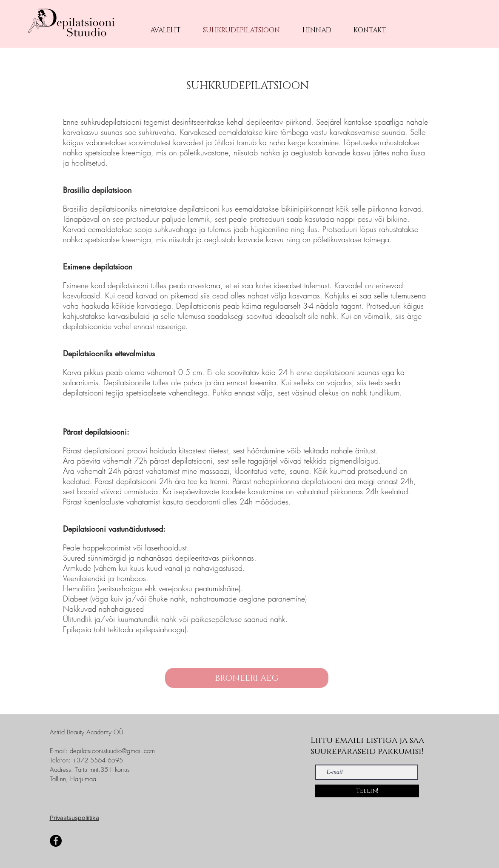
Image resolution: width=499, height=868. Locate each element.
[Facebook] (56, 841)
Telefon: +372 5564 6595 (86, 760)
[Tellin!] (367, 791)
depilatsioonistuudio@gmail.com (112, 751)
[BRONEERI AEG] (247, 678)
